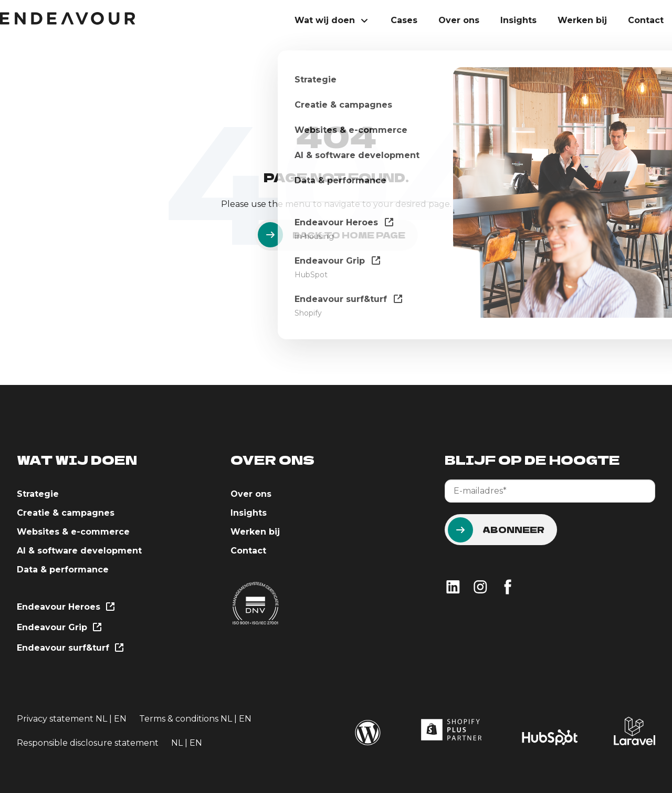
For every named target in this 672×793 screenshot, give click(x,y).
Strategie (38, 494)
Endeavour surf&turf (70, 648)
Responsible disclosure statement (88, 743)
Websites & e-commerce (73, 532)
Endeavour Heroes (65, 607)
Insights (518, 20)
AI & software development (79, 551)
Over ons (459, 20)
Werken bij (582, 20)
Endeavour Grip (59, 628)
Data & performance (63, 570)
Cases (404, 20)
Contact (646, 20)
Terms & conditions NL (187, 719)
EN (120, 719)
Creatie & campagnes (66, 513)
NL (101, 719)
